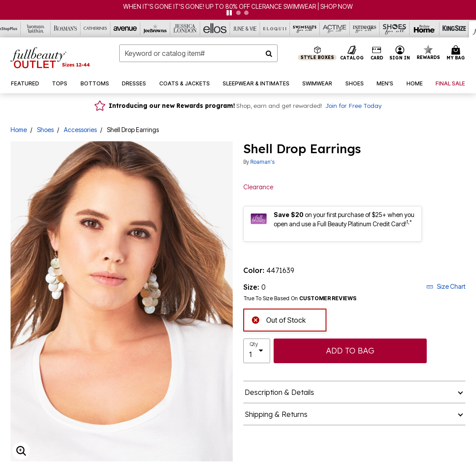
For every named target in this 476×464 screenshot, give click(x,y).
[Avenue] (125, 29)
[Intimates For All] (365, 29)
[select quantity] (257, 351)
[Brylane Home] (425, 29)
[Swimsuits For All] (305, 29)
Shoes (45, 130)
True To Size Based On (300, 298)
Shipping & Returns (276, 414)
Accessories (80, 130)
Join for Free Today (353, 105)
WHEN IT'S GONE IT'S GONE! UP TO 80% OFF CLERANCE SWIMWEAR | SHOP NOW (238, 6)
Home (19, 130)
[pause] (229, 13)
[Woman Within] (36, 29)
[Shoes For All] (395, 29)
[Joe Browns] (155, 29)
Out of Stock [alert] (278, 319)
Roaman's (262, 162)
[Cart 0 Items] (457, 53)
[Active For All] (335, 29)
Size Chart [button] (446, 286)
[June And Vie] (245, 29)
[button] (400, 53)
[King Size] (454, 29)
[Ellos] (215, 29)
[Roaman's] (66, 29)
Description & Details (279, 392)
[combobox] (199, 53)
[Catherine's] (95, 29)
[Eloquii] (275, 29)
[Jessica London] (185, 29)
